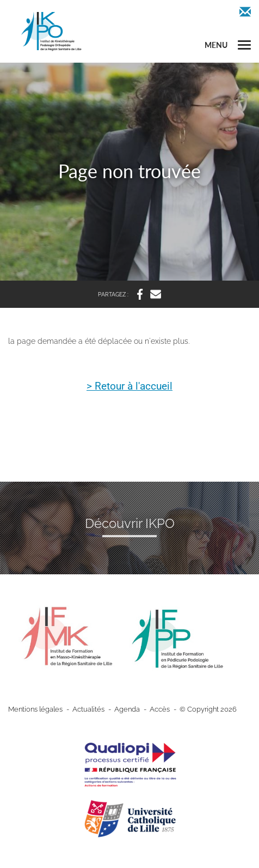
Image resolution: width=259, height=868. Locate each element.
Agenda (127, 709)
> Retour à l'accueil (129, 387)
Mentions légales (35, 709)
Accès (160, 709)
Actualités (88, 709)
